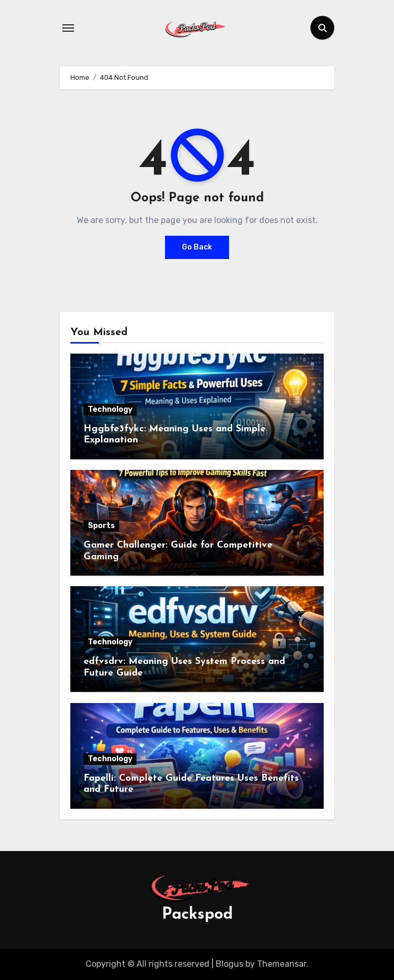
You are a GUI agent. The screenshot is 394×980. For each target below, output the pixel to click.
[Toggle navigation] (68, 28)
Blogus (230, 964)
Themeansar (282, 964)
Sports (101, 526)
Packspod (197, 915)
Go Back (197, 247)
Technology (110, 409)
